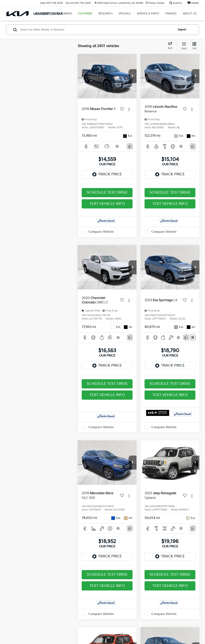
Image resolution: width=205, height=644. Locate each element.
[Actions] (129, 109)
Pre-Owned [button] (64, 14)
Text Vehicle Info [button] (107, 204)
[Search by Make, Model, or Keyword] (97, 30)
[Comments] (130, 146)
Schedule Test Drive (107, 193)
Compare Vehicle (101, 232)
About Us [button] (190, 14)
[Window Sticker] (193, 337)
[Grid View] (183, 46)
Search (182, 30)
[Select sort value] (171, 46)
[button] (133, 76)
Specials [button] (125, 14)
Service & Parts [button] (148, 14)
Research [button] (106, 14)
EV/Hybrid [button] (85, 14)
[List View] (194, 46)
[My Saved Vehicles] (193, 3)
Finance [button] (171, 14)
